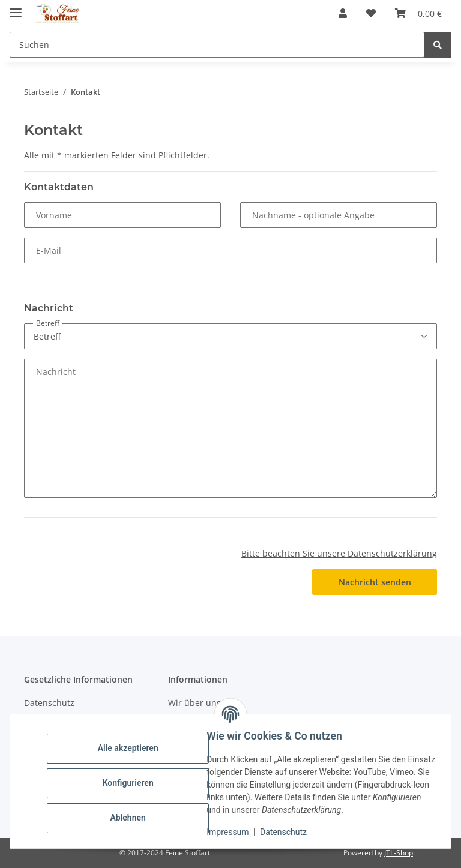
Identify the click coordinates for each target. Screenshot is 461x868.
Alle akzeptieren (132, 748)
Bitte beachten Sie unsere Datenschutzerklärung (339, 553)
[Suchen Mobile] (217, 45)
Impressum (232, 832)
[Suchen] (438, 45)
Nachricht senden (375, 582)
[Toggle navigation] (16, 7)
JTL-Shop (399, 853)
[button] (343, 13)
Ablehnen (132, 818)
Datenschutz (288, 832)
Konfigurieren (132, 783)
